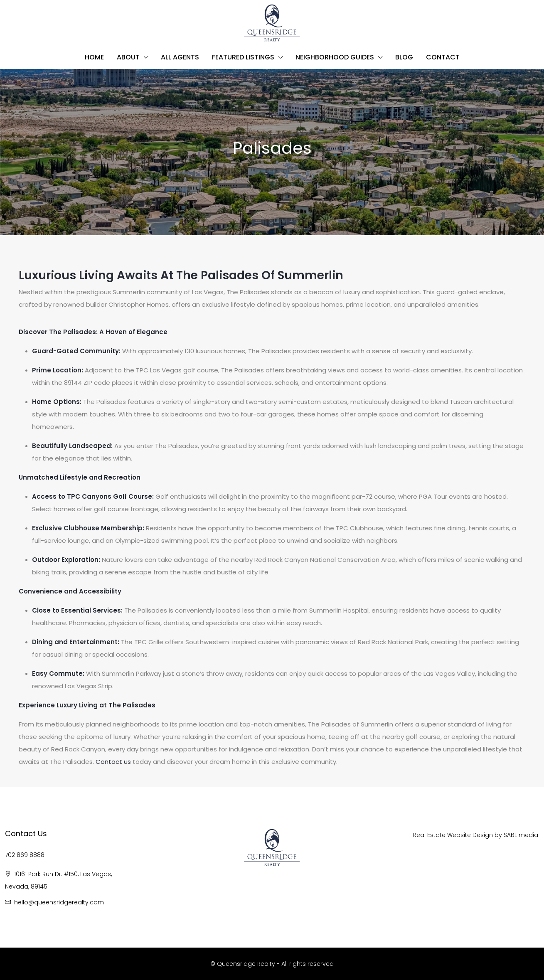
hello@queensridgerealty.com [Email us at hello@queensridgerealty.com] (59, 902)
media (528, 835)
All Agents (180, 57)
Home (94, 57)
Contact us (113, 762)
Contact (443, 57)
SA (507, 835)
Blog (404, 57)
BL (515, 835)
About (128, 57)
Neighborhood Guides (335, 57)
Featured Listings (243, 57)
